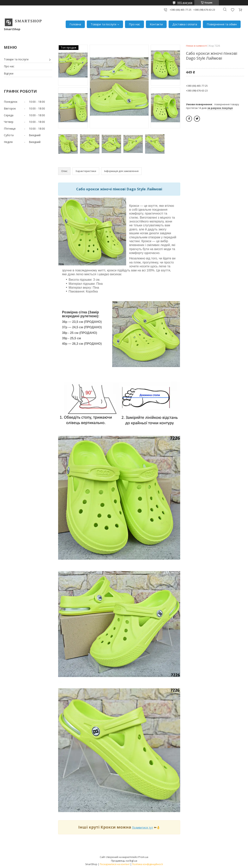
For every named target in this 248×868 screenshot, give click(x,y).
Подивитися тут (143, 827)
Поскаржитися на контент (115, 864)
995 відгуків (185, 3)
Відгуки (9, 73)
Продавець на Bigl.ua (124, 861)
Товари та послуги (103, 24)
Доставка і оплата (185, 24)
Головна (75, 24)
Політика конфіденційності (148, 864)
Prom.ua (143, 857)
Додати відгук (232, 10)
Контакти (156, 24)
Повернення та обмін (222, 24)
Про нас (134, 24)
